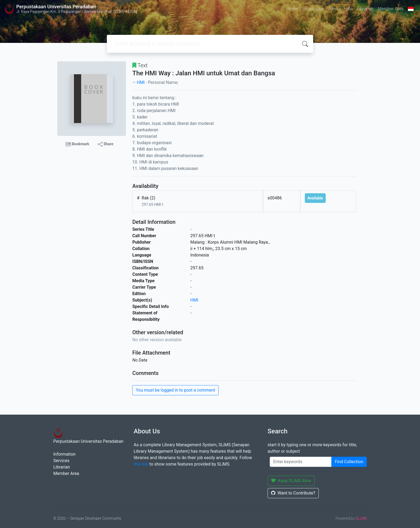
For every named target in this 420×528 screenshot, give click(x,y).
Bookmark (77, 144)
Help (348, 9)
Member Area (391, 9)
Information (313, 9)
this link (141, 464)
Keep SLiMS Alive (291, 481)
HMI (141, 82)
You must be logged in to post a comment (175, 390)
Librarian (365, 9)
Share (106, 144)
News (334, 9)
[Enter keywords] (301, 462)
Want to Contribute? (293, 493)
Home (292, 9)
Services (61, 461)
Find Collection (349, 462)
